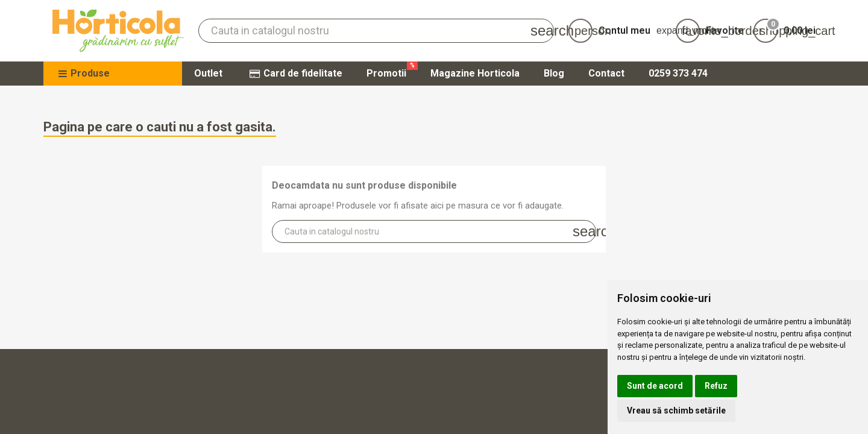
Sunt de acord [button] (655, 386)
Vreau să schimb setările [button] (676, 410)
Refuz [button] (716, 386)
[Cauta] (376, 31)
